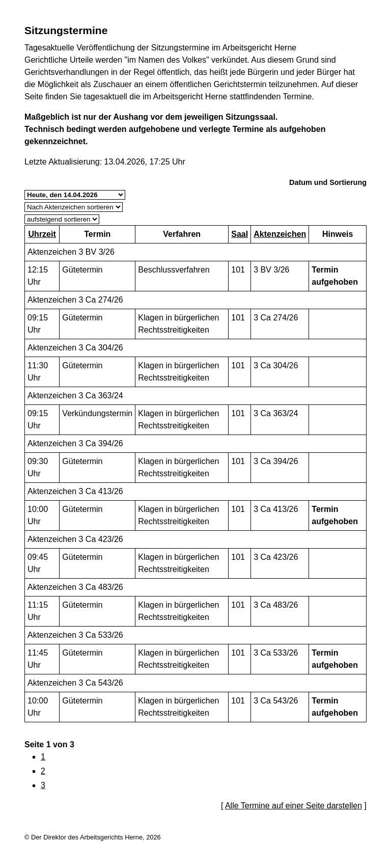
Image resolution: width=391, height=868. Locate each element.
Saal (240, 234)
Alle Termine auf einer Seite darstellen (294, 806)
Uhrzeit (42, 234)
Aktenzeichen (280, 234)
